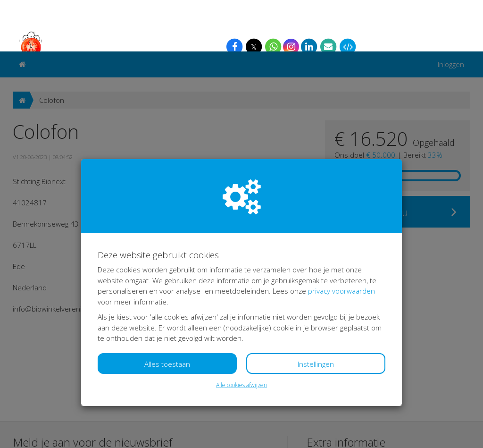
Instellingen (316, 313)
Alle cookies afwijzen (241, 334)
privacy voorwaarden (341, 239)
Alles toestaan (167, 313)
